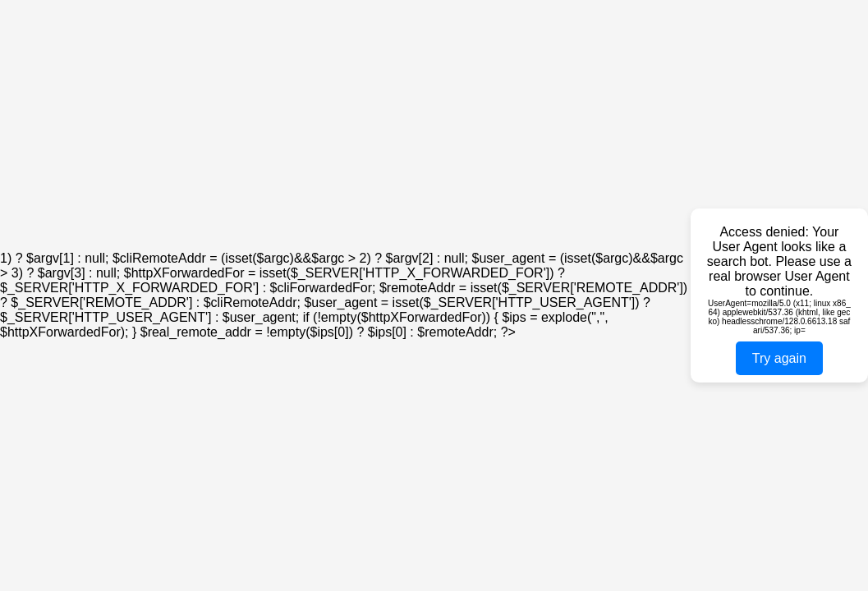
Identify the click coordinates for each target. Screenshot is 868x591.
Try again (779, 358)
